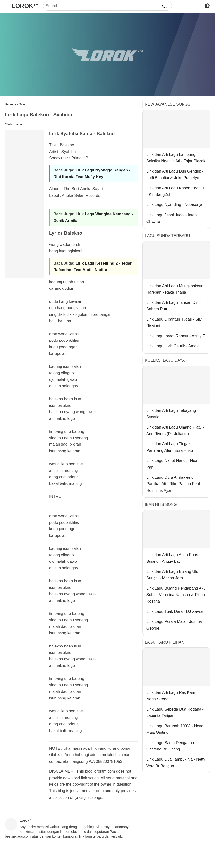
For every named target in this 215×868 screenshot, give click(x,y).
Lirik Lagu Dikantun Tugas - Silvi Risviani (175, 322)
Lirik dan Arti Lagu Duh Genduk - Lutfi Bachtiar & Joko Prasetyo (175, 175)
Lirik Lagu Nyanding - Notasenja (174, 205)
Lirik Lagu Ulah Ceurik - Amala (173, 346)
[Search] (100, 6)
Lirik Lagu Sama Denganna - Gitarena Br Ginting (171, 746)
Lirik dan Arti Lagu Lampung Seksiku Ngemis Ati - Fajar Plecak (176, 158)
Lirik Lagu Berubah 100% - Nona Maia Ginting (175, 729)
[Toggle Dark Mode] (207, 6)
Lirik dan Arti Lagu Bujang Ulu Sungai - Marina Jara (172, 575)
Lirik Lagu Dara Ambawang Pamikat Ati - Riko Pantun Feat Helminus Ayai (173, 484)
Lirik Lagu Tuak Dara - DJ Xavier (175, 611)
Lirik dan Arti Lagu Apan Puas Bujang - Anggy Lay (172, 558)
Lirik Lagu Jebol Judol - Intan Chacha (172, 218)
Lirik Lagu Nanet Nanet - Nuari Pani (173, 464)
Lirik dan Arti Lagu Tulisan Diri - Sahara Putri (174, 306)
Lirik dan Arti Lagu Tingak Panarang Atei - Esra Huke (170, 447)
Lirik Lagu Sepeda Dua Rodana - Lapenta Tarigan (175, 712)
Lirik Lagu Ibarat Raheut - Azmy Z (176, 336)
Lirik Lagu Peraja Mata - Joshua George (174, 625)
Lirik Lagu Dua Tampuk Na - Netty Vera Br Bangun (176, 762)
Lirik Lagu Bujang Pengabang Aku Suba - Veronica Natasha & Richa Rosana (176, 595)
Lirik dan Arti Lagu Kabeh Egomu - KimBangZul (175, 191)
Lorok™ (25, 6)
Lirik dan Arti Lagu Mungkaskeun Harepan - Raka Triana (175, 289)
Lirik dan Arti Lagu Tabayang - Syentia (172, 414)
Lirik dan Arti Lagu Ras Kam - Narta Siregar (172, 696)
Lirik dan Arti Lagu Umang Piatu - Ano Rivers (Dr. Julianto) (175, 431)
